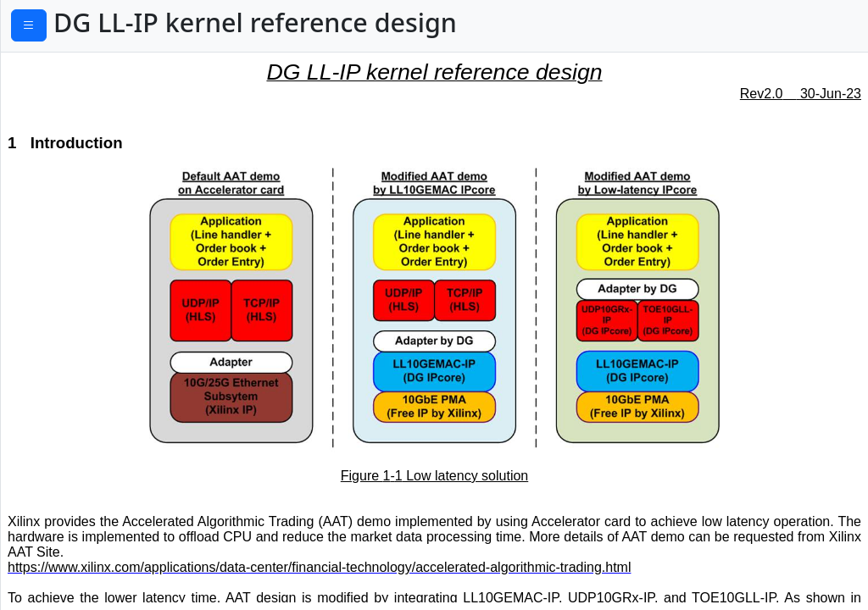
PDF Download (85, 28)
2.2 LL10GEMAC (63, 167)
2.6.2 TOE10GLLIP (76, 440)
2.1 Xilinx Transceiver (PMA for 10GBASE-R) (142, 131)
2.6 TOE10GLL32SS (72, 368)
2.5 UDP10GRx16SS (75, 264)
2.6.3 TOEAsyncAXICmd (94, 465)
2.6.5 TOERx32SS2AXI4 (92, 517)
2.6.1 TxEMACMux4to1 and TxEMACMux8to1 (105, 403)
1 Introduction (52, 69)
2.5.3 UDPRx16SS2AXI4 (93, 342)
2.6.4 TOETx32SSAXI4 (87, 491)
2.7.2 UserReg (64, 594)
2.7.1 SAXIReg (64, 568)
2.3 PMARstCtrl (61, 193)
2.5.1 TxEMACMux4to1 (91, 291)
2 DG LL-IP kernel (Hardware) (99, 96)
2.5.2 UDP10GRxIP (78, 316)
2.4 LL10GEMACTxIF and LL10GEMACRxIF (90, 229)
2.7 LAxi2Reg (54, 542)
